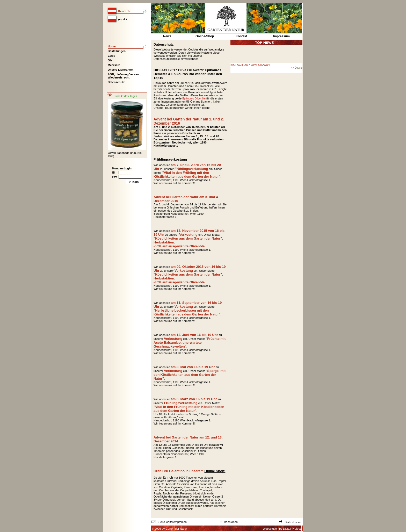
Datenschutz (116, 82)
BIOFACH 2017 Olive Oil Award (250, 65)
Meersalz (114, 65)
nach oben (229, 522)
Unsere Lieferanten (121, 70)
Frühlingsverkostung (170, 159)
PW (115, 177)
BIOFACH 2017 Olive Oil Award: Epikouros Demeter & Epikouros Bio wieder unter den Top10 (188, 74)
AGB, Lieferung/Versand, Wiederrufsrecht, (125, 76)
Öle (110, 60)
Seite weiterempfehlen (169, 522)
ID (114, 172)
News (167, 36)
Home (112, 46)
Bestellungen (117, 51)
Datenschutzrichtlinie (167, 59)
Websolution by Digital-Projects (282, 529)
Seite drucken (290, 522)
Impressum (281, 36)
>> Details (297, 68)
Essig (111, 56)
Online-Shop (205, 36)
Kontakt (241, 36)
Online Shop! (215, 471)
